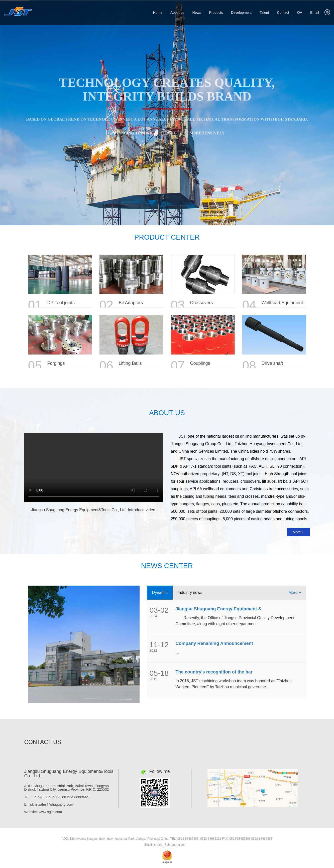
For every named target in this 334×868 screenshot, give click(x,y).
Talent (264, 13)
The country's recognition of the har (214, 672)
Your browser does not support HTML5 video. (94, 467)
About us (177, 13)
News (197, 13)
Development (241, 13)
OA (300, 13)
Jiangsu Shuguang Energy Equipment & (219, 609)
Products (216, 13)
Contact (283, 13)
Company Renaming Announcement (214, 643)
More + (298, 532)
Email (315, 13)
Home (158, 13)
